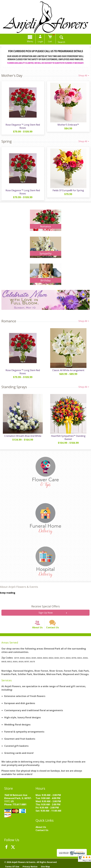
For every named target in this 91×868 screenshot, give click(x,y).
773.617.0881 (20, 804)
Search (61, 42)
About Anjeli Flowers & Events (19, 587)
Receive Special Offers (45, 606)
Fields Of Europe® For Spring (68, 190)
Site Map (45, 867)
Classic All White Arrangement (68, 370)
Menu (30, 41)
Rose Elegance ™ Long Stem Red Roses (23, 126)
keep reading (8, 593)
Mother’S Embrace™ (68, 125)
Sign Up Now (46, 613)
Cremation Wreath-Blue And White (23, 436)
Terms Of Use (12, 867)
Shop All (84, 75)
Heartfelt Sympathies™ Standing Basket (68, 437)
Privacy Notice (30, 867)
